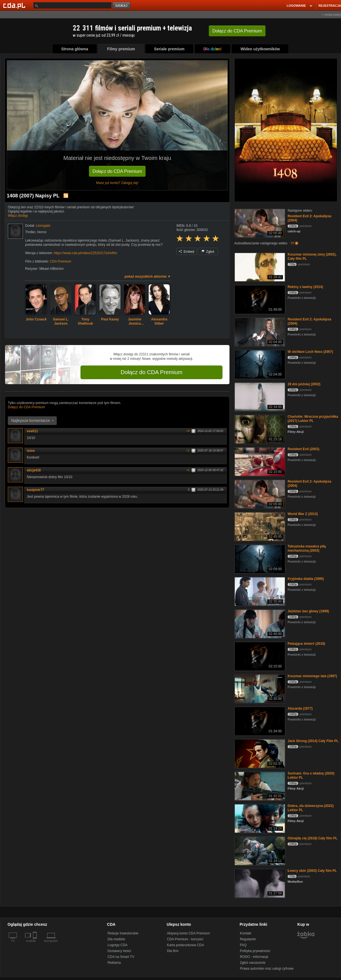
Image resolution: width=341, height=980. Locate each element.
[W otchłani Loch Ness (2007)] (259, 364)
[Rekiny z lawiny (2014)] (259, 299)
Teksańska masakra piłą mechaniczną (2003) (307, 548)
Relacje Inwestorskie (123, 933)
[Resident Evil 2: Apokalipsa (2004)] (259, 223)
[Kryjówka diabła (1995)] (259, 591)
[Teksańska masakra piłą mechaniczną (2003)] (259, 559)
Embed (186, 252)
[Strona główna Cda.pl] (15, 5)
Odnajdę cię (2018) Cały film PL (312, 838)
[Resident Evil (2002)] (259, 461)
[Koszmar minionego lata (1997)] (259, 688)
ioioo (33, 451)
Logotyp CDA (118, 945)
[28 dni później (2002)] (259, 396)
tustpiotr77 (37, 490)
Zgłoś (208, 252)
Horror (42, 232)
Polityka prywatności (255, 951)
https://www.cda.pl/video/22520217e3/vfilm (85, 253)
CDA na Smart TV (121, 957)
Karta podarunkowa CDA (185, 945)
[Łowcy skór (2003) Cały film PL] (259, 883)
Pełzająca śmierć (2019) (306, 644)
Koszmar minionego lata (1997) (312, 676)
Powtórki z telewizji (302, 298)
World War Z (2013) (303, 514)
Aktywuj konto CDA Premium (188, 933)
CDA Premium (61, 261)
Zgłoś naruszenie (253, 963)
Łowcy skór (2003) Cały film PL (312, 871)
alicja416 (36, 470)
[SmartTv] (35, 944)
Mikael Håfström (52, 269)
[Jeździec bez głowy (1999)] (259, 623)
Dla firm (173, 951)
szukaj (122, 6)
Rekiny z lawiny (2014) (305, 287)
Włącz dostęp (18, 216)
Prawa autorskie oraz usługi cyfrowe (267, 969)
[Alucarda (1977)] (259, 721)
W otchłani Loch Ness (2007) (310, 352)
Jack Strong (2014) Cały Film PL (313, 741)
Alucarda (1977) (300, 709)
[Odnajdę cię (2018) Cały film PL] (259, 850)
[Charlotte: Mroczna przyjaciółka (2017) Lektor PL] (259, 429)
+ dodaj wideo (331, 15)
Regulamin (248, 939)
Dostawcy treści (119, 951)
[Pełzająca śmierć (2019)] (259, 656)
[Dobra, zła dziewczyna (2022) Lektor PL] (259, 818)
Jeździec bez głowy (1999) (308, 611)
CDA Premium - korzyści (185, 939)
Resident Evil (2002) (303, 449)
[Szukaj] (72, 5)
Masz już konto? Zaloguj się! (117, 183)
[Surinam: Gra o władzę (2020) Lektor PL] (259, 786)
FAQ (243, 945)
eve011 (34, 431)
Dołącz (237, 31)
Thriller (30, 232)
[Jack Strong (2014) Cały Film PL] (259, 753)
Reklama (114, 963)
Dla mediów (116, 939)
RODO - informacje (254, 957)
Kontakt (246, 933)
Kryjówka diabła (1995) (306, 579)
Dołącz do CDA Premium (117, 171)
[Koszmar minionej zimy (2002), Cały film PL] (259, 267)
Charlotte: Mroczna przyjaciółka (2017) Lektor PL (313, 419)
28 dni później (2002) (304, 384)
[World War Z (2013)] (259, 526)
